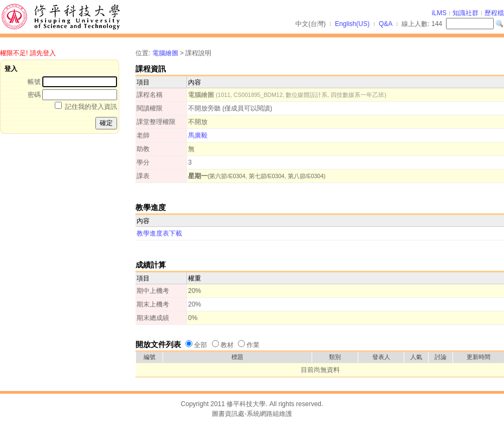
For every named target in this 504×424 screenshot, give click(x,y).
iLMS (439, 13)
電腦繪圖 (165, 53)
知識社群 (466, 13)
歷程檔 (494, 13)
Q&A (386, 24)
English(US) (352, 24)
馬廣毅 (198, 135)
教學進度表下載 (159, 233)
